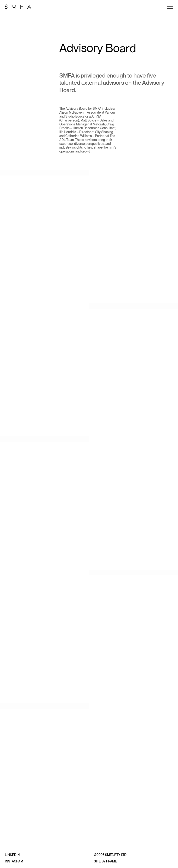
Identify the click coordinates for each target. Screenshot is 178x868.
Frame (112, 861)
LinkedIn (12, 855)
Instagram (14, 861)
